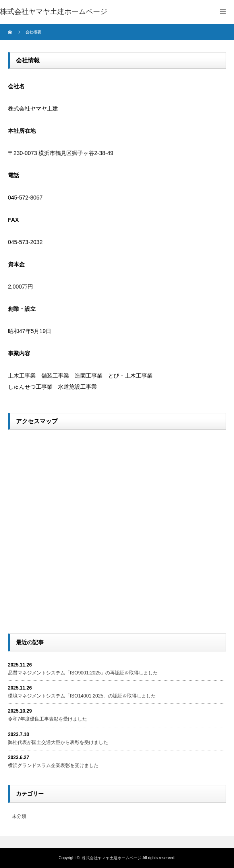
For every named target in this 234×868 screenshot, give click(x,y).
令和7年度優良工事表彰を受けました (47, 719)
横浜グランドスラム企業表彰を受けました (53, 765)
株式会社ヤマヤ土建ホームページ (112, 858)
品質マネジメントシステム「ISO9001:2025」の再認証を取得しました (83, 673)
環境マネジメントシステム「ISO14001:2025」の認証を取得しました (82, 696)
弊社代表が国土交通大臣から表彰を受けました (58, 742)
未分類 (19, 816)
